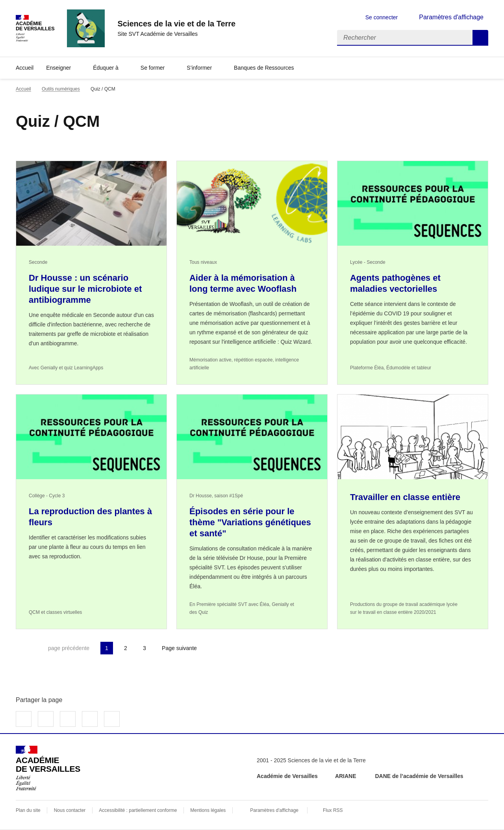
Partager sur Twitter (46, 719)
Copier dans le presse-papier (112, 719)
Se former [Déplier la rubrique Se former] (153, 68)
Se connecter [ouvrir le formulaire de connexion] (382, 17)
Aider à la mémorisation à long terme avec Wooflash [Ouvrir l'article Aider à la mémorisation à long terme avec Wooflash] (243, 283)
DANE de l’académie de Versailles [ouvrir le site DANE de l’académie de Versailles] (419, 776)
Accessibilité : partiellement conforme (138, 810)
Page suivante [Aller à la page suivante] (179, 648)
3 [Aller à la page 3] (145, 648)
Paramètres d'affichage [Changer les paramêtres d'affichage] (451, 17)
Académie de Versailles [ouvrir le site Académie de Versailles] (287, 776)
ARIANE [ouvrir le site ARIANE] (346, 776)
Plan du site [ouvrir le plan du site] (28, 810)
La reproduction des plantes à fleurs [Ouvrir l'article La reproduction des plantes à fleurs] (90, 517)
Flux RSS (333, 810)
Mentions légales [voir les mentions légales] (208, 810)
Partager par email (90, 719)
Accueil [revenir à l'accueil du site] (25, 68)
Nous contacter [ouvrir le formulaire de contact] (70, 810)
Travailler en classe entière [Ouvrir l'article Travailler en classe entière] (405, 497)
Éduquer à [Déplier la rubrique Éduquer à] (106, 68)
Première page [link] (22, 648)
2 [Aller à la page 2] (126, 648)
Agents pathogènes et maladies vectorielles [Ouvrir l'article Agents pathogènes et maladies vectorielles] (395, 283)
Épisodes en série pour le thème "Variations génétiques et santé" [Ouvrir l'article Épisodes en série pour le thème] (250, 522)
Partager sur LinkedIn (68, 719)
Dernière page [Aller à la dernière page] (223, 648)
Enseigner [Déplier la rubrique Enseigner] (58, 68)
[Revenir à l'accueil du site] (48, 768)
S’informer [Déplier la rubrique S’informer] (199, 68)
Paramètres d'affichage (274, 810)
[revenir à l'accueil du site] (176, 24)
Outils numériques (61, 89)
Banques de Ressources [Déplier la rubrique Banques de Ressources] (264, 68)
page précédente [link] (69, 648)
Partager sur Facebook (24, 719)
